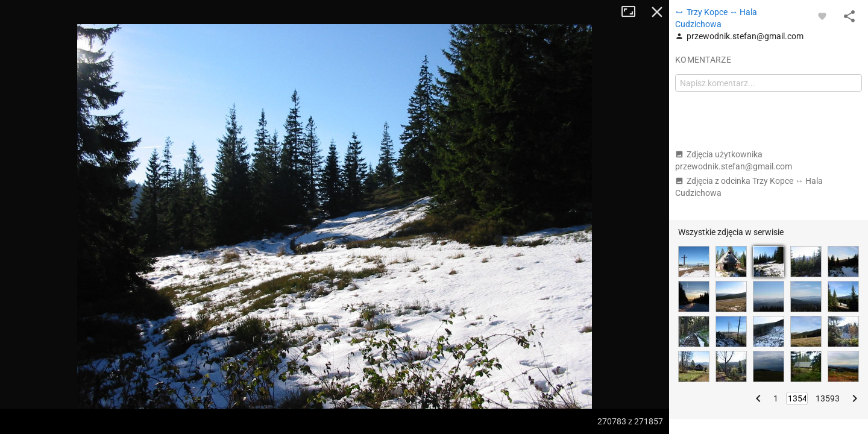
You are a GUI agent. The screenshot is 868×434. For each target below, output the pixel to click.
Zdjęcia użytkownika (734, 160)
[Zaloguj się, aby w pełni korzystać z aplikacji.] (822, 16)
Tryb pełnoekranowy (633, 12)
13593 (828, 398)
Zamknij (657, 12)
